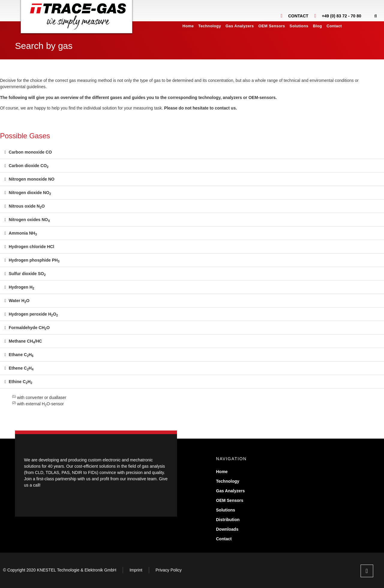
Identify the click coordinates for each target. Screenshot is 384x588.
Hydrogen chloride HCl (31, 247)
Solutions (299, 26)
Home (188, 26)
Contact (334, 26)
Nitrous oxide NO (27, 206)
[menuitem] (349, 26)
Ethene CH (21, 368)
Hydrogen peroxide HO (33, 314)
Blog (317, 26)
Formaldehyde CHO (29, 328)
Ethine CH (21, 382)
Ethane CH (21, 355)
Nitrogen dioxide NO (30, 193)
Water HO (19, 301)
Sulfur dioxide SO (27, 274)
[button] (375, 16)
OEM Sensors (272, 26)
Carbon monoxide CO (30, 152)
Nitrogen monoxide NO (31, 179)
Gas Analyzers (240, 26)
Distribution (228, 520)
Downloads (227, 529)
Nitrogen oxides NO (29, 220)
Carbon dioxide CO (29, 166)
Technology (210, 26)
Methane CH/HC (25, 341)
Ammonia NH (23, 233)
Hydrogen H (21, 287)
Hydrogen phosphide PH (34, 260)
